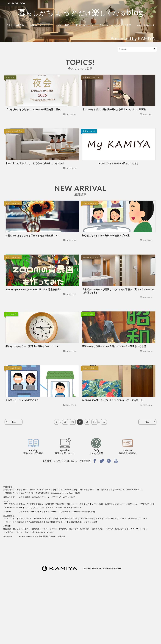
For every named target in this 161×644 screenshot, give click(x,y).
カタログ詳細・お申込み (29, 553)
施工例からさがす (87, 545)
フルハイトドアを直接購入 (32, 560)
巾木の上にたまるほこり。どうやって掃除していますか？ (35, 182)
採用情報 (63, 584)
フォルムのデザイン (135, 545)
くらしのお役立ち (15, 25)
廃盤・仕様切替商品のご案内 (67, 574)
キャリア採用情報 (58, 592)
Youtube (50, 588)
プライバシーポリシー (15, 588)
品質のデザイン (27, 549)
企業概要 (7, 582)
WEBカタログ (69, 553)
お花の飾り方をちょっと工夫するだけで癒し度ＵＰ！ (33, 263)
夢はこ (86, 560)
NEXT (147, 478)
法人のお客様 (9, 572)
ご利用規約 (85, 517)
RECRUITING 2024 (27, 592)
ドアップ (109, 584)
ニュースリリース (49, 584)
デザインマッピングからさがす (43, 545)
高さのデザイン (117, 545)
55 (104, 478)
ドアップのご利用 (11, 560)
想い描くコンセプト (21, 584)
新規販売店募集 (75, 578)
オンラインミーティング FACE (68, 563)
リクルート (8, 592)
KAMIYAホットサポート (91, 574)
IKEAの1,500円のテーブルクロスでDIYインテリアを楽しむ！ (114, 456)
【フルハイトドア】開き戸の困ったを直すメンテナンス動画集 (114, 119)
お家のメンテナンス (40, 25)
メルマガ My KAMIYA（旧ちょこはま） (119, 182)
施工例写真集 (103, 545)
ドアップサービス (51, 567)
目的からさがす (21, 545)
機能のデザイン (12, 549)
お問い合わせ (71, 517)
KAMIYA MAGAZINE (14, 563)
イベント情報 (97, 560)
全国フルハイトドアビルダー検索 (140, 560)
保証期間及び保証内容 (55, 560)
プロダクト (8, 543)
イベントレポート (146, 25)
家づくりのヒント (84, 25)
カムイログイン (10, 574)
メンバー (7, 567)
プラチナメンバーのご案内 (30, 567)
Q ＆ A (131, 584)
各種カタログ (9, 553)
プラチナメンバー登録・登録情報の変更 (78, 567)
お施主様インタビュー (114, 560)
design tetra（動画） (72, 549)
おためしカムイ (25, 574)
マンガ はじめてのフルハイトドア (39, 563)
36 (95, 478)
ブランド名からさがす (68, 545)
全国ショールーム (74, 560)
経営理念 (7, 584)
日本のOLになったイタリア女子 (115, 25)
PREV (14, 478)
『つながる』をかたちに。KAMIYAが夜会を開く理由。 (34, 119)
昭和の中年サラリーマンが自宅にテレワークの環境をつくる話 (114, 393)
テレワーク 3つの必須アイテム (22, 456)
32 (65, 478)
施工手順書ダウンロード (56, 578)
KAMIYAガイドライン (43, 574)
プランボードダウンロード (115, 574)
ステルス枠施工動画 (35, 578)
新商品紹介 (8, 545)
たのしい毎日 (63, 25)
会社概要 (47, 517)
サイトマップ (142, 584)
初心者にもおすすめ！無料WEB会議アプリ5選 (106, 263)
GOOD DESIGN (43, 549)
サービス (7, 557)
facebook (30, 588)
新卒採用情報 (42, 592)
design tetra (56, 549)
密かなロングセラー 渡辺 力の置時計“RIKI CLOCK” (33, 393)
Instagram (41, 588)
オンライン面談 (91, 578)
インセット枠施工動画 (15, 578)
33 (72, 478)
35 (87, 478)
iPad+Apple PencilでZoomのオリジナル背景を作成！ (34, 326)
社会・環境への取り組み (79, 584)
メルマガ (58, 517)
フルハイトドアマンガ (51, 553)
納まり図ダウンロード (138, 574)
